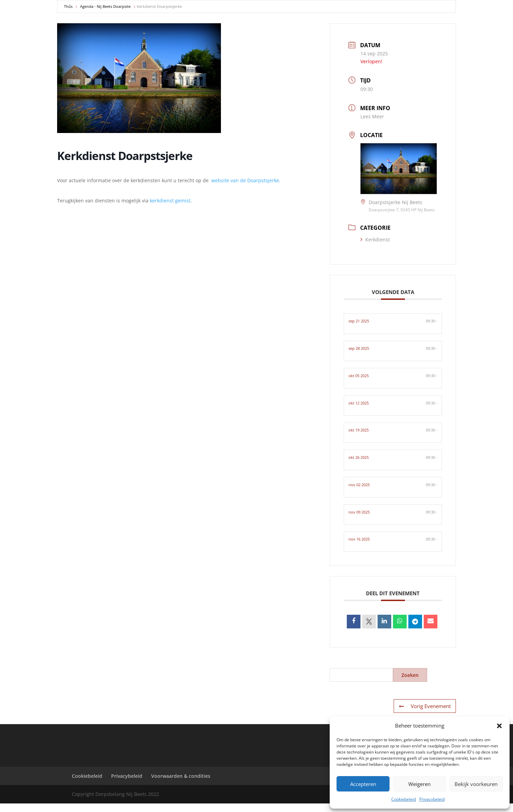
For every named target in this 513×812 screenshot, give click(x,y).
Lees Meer (372, 116)
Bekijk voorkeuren (476, 784)
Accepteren (363, 784)
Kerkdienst (375, 239)
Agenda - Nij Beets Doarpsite (105, 6)
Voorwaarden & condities (181, 784)
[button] (499, 726)
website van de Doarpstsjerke (245, 180)
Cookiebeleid (404, 799)
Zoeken (410, 684)
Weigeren (419, 784)
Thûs (68, 6)
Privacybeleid (432, 799)
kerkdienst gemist (170, 201)
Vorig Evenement (426, 715)
